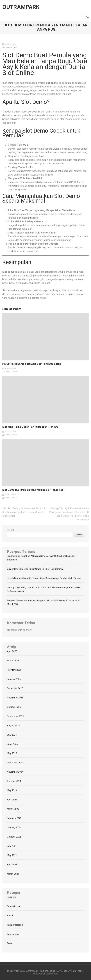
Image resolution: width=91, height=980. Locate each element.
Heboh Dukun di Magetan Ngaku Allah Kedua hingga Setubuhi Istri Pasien (44, 578)
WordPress (52, 974)
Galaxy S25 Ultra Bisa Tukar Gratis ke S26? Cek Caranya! (36, 569)
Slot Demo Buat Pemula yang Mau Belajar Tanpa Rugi (33, 490)
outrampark (11, 47)
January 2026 (14, 679)
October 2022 (14, 837)
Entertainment (14, 906)
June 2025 (12, 744)
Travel (10, 943)
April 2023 (12, 800)
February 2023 (14, 818)
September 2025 (15, 716)
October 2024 (14, 781)
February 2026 (14, 670)
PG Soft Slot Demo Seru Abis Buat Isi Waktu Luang (32, 364)
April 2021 (12, 865)
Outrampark (21, 7)
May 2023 (12, 790)
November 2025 (15, 698)
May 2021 (12, 855)
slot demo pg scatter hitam (31, 298)
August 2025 (13, 725)
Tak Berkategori (15, 925)
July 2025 (12, 735)
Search (11, 530)
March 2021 (13, 874)
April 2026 (12, 651)
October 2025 (14, 707)
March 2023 (13, 809)
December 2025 (15, 688)
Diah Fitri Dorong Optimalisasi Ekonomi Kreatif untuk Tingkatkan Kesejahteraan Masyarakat (24, 512)
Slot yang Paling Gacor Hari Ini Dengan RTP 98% (30, 427)
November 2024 (15, 772)
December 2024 (15, 763)
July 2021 (12, 846)
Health (10, 916)
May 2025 (12, 753)
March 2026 (13, 661)
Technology (13, 934)
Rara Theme (77, 971)
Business (12, 897)
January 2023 (14, 827)
